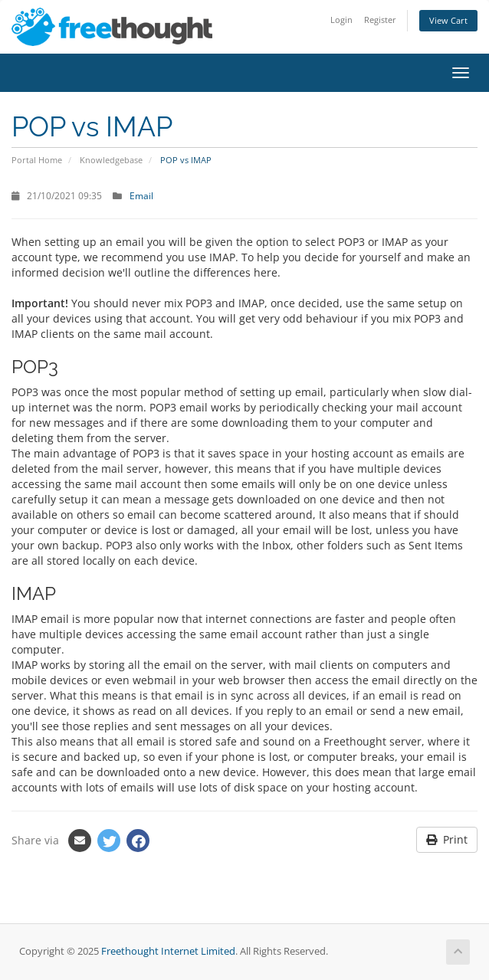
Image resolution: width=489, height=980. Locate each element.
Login (341, 20)
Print (447, 839)
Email (141, 195)
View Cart (448, 20)
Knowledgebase (111, 160)
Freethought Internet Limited (168, 951)
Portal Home (37, 160)
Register (380, 20)
